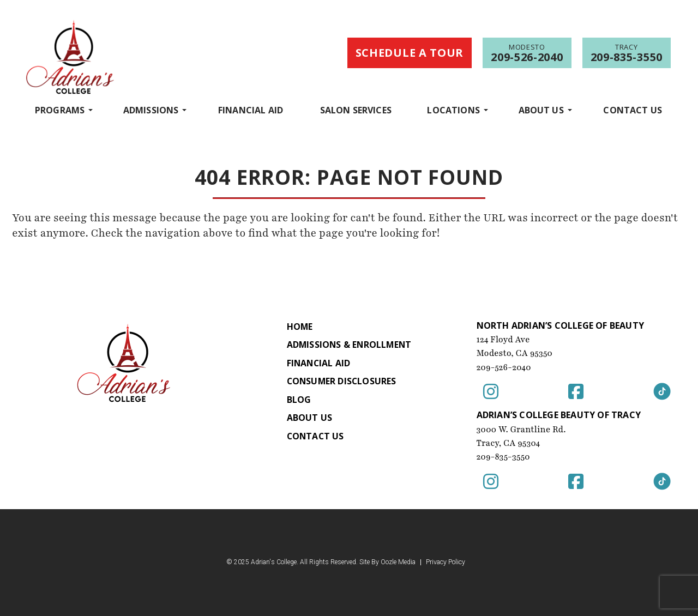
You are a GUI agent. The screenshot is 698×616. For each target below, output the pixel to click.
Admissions (151, 110)
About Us (541, 110)
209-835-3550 (504, 457)
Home (299, 327)
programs (60, 110)
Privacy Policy (446, 562)
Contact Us (633, 110)
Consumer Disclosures (341, 382)
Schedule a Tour (410, 53)
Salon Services (356, 110)
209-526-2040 (504, 367)
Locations (453, 110)
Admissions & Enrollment (349, 345)
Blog (297, 401)
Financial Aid (251, 110)
